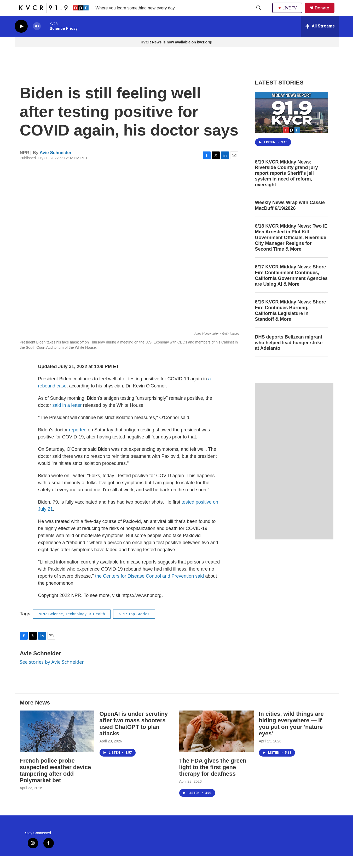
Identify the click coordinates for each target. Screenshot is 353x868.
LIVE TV (289, 14)
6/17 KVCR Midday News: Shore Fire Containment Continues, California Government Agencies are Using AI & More (291, 287)
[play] (21, 38)
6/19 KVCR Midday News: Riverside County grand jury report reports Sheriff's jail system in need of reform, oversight (287, 185)
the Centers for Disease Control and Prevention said (149, 588)
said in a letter (67, 417)
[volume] (37, 38)
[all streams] (320, 38)
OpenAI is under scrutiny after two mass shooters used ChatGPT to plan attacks (134, 735)
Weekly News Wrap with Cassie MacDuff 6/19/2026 (290, 217)
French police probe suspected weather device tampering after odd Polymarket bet (56, 782)
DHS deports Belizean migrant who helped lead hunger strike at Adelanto (289, 354)
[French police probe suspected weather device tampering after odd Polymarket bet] (57, 743)
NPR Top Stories (134, 626)
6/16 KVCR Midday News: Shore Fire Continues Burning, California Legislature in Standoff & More (291, 322)
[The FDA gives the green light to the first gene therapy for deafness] (216, 743)
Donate (325, 14)
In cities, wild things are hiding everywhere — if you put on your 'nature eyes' (291, 735)
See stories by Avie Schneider (52, 674)
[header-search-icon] (259, 14)
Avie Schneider (55, 164)
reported (78, 442)
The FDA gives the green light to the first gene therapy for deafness (213, 779)
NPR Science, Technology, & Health (72, 626)
